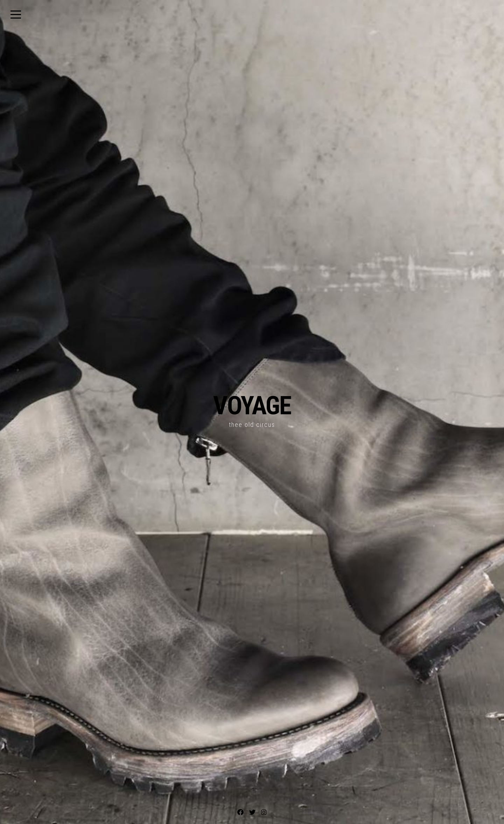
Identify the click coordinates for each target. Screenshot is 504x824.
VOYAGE (252, 406)
